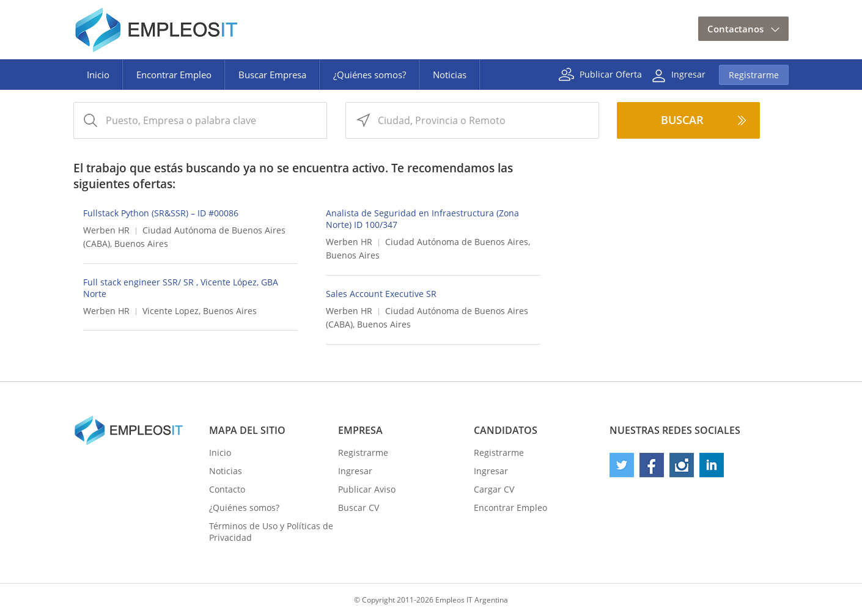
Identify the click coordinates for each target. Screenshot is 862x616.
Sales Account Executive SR (381, 294)
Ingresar (688, 74)
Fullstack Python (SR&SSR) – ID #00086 (161, 213)
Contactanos (735, 29)
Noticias (450, 75)
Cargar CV (494, 489)
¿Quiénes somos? (370, 75)
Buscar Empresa (272, 75)
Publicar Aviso (367, 489)
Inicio (98, 75)
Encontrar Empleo (174, 75)
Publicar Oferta (611, 74)
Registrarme (754, 75)
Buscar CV (359, 508)
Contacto (227, 489)
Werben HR (106, 230)
